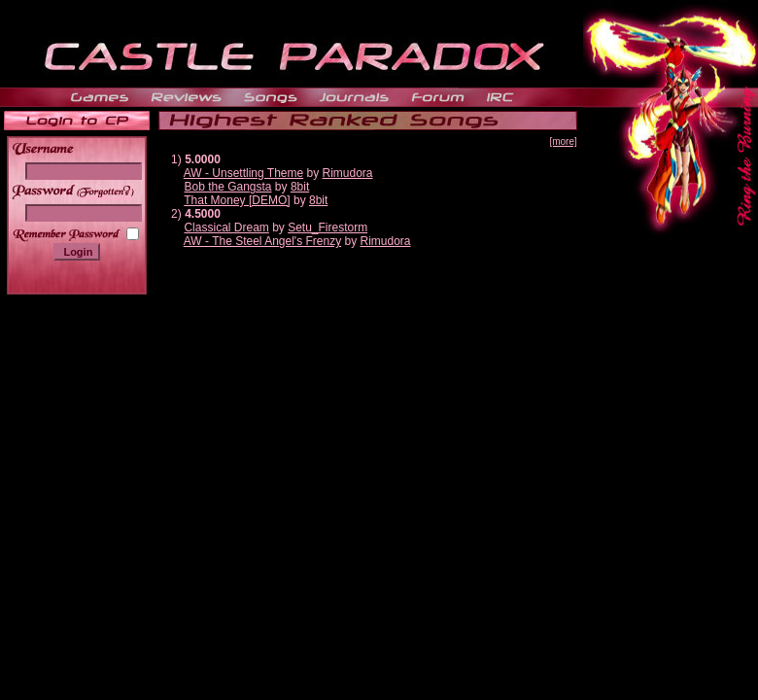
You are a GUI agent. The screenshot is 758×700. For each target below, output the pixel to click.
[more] (563, 141)
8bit (300, 187)
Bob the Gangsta (227, 187)
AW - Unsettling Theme (243, 173)
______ (107, 191)
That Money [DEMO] (237, 200)
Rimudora (348, 173)
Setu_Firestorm (327, 227)
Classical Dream (226, 227)
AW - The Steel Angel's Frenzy (262, 241)
